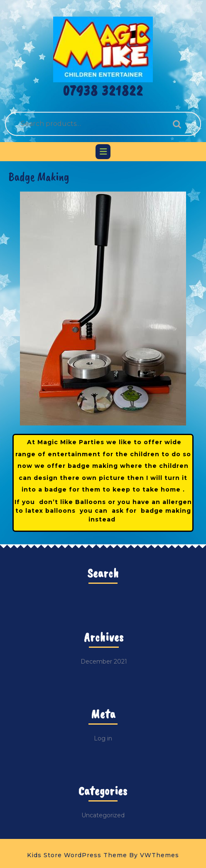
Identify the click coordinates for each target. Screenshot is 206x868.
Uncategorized (103, 815)
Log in (103, 738)
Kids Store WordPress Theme (77, 855)
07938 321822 (103, 91)
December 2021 (104, 661)
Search (175, 124)
